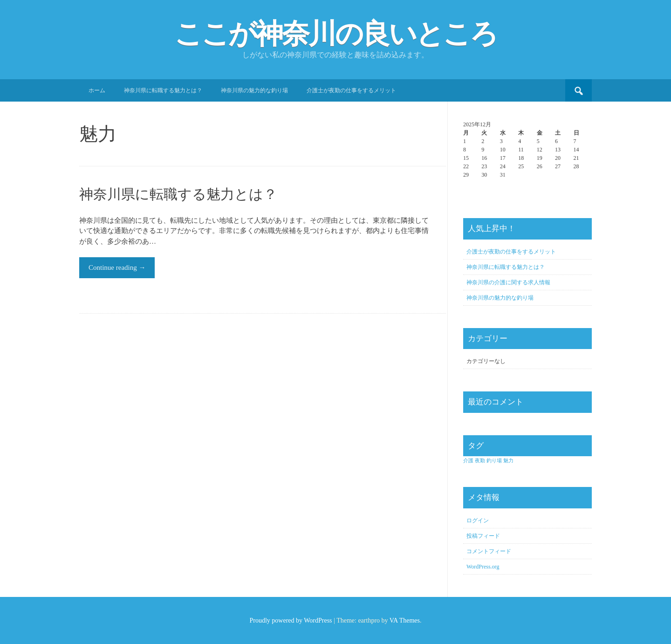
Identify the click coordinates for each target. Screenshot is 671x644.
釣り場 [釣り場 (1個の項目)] (494, 461)
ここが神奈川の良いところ (335, 34)
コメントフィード (489, 551)
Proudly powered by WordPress (291, 620)
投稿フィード (483, 536)
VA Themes (405, 620)
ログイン (478, 521)
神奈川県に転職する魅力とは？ (163, 90)
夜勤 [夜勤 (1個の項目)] (480, 461)
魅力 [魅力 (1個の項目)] (508, 461)
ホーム (97, 90)
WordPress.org (483, 567)
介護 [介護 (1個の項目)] (468, 461)
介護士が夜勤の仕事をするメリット (351, 90)
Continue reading (117, 267)
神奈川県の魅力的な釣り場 (254, 90)
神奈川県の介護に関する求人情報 (508, 282)
